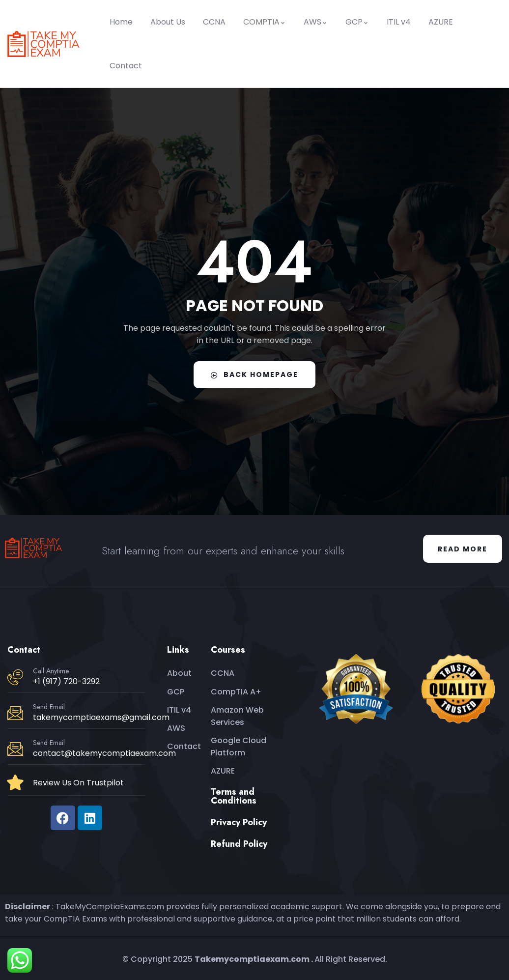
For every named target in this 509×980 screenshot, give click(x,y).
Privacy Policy (239, 822)
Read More (463, 549)
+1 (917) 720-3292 (66, 681)
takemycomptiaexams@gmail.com (101, 717)
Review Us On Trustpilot (78, 783)
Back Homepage (254, 375)
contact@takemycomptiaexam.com (104, 753)
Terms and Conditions (234, 796)
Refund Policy (239, 844)
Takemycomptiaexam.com (252, 959)
